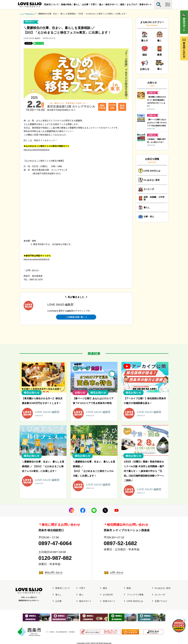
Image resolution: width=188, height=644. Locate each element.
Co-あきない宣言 (161, 590)
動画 (127, 590)
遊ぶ (101, 4)
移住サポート (112, 4)
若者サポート (146, 4)
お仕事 (85, 4)
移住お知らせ (31, 22)
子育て (94, 4)
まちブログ (132, 4)
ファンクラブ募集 (134, 596)
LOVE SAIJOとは (133, 602)
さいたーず (159, 596)
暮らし (77, 4)
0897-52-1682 (125, 542)
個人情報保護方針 (61, 630)
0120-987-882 (59, 559)
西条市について (51, 4)
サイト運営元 (46, 630)
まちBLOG (107, 596)
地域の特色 (66, 4)
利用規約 (74, 630)
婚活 (122, 4)
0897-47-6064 (59, 542)
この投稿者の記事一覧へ (76, 317)
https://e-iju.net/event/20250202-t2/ (40, 149)
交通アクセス (160, 602)
